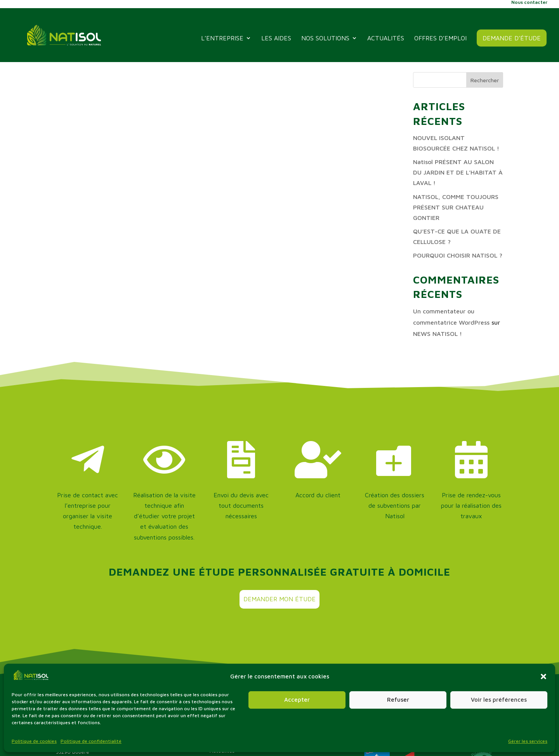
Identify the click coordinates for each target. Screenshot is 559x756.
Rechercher (485, 80)
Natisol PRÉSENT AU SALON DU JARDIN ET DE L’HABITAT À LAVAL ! (458, 172)
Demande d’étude (512, 38)
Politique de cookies (34, 741)
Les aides (276, 38)
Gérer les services (528, 741)
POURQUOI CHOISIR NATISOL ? (458, 255)
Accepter (297, 700)
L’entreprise (222, 38)
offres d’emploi (440, 38)
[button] (543, 676)
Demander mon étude (279, 599)
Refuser (398, 700)
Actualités (386, 38)
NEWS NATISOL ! (437, 334)
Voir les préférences (499, 700)
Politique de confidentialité (91, 741)
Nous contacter (529, 3)
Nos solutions (325, 38)
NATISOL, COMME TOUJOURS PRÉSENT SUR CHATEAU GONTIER (456, 207)
